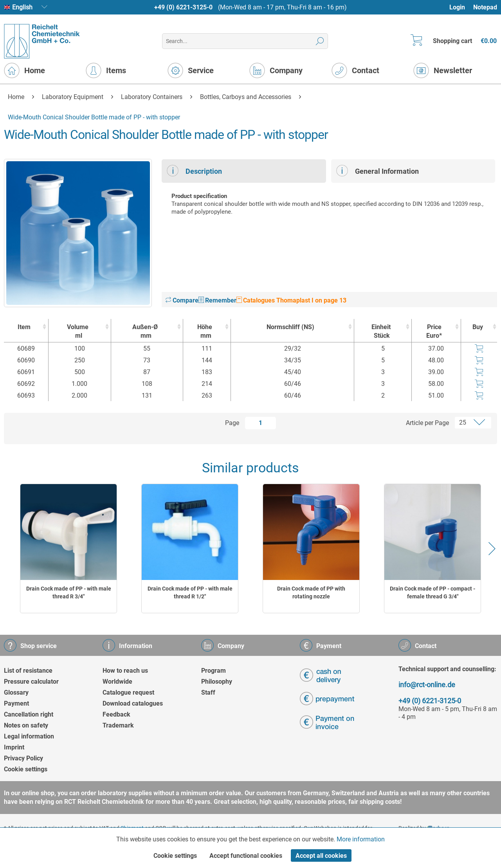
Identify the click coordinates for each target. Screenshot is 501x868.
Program (214, 671)
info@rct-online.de (427, 685)
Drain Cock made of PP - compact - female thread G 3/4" (433, 592)
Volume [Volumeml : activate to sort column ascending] (78, 332)
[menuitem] (461, 7)
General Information (378, 171)
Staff (208, 692)
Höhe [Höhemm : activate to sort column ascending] (205, 332)
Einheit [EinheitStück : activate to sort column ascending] (381, 332)
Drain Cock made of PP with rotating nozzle (311, 592)
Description (194, 171)
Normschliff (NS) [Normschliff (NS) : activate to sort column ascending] (290, 327)
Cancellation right (29, 714)
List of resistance (28, 671)
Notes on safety (26, 725)
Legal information (29, 736)
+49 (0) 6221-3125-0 (183, 7)
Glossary (16, 692)
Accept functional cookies (246, 856)
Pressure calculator (31, 682)
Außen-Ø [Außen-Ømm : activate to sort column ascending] (145, 332)
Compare (182, 300)
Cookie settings (26, 769)
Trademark (118, 725)
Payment (16, 703)
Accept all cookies (321, 856)
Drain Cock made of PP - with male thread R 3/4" (69, 592)
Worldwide (117, 682)
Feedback (116, 714)
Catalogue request (128, 692)
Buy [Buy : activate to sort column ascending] (478, 327)
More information (361, 839)
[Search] (320, 41)
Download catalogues (133, 703)
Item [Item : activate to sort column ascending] (24, 327)
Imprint (14, 747)
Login (457, 7)
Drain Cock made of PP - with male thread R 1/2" (190, 592)
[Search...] (245, 41)
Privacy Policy (23, 758)
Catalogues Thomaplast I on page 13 (291, 300)
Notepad (485, 7)
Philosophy (217, 682)
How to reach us (125, 671)
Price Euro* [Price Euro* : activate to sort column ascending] (434, 331)
